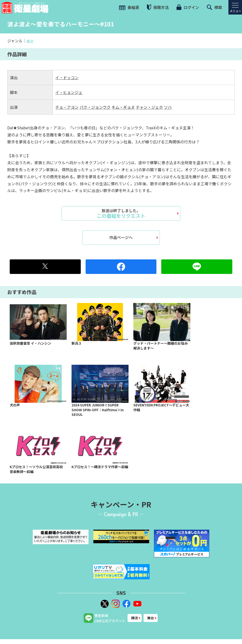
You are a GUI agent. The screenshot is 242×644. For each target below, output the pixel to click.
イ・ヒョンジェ (69, 92)
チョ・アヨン (67, 107)
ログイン (188, 7)
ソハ (168, 107)
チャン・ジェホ (149, 107)
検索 (214, 7)
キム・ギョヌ (123, 107)
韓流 (30, 41)
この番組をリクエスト (121, 213)
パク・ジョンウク (95, 107)
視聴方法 (158, 7)
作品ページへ (121, 237)
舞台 (151, 618)
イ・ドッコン (67, 78)
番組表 (129, 7)
